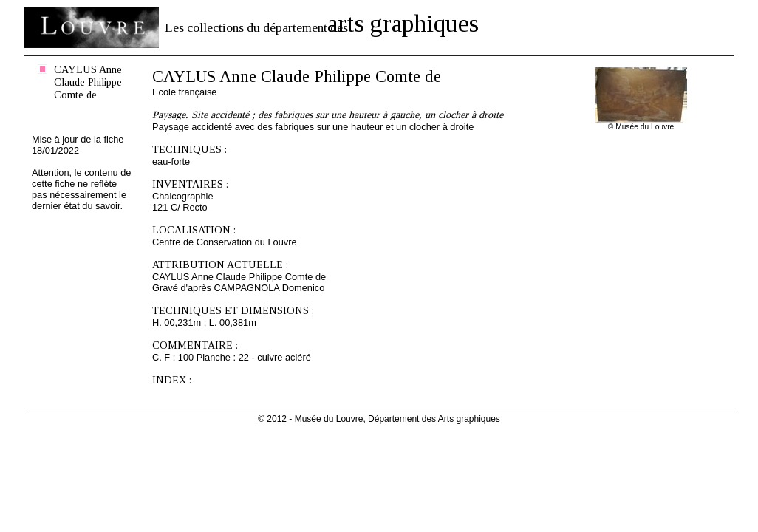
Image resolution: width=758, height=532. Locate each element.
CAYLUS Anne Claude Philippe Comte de (88, 82)
